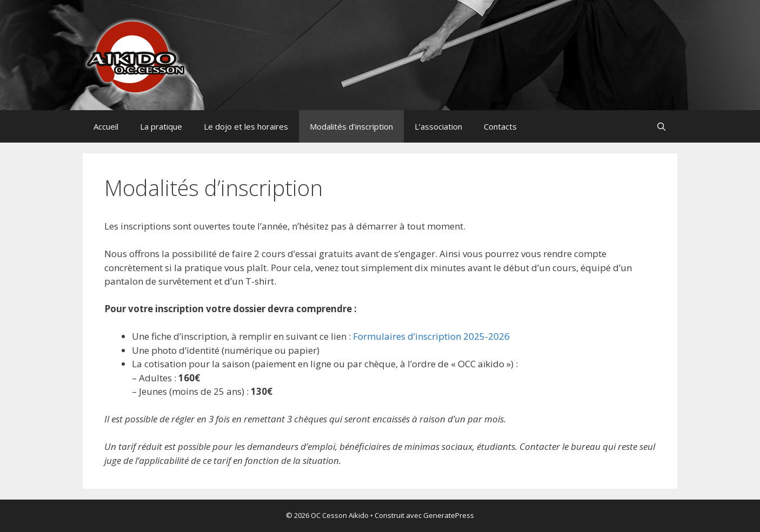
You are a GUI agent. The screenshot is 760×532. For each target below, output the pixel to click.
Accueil (106, 126)
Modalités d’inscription (351, 126)
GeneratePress (449, 515)
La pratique (161, 126)
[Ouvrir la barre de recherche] (661, 126)
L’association (438, 126)
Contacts (500, 126)
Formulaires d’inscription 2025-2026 (431, 336)
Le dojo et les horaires (246, 126)
